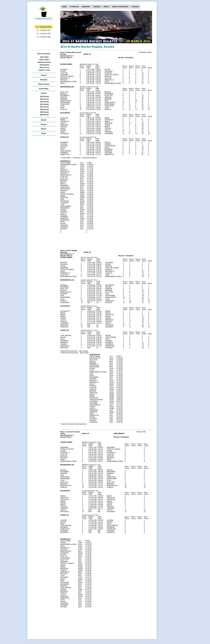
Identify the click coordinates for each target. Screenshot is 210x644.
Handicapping (44, 65)
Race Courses (44, 67)
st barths (74, 7)
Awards (44, 120)
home (64, 7)
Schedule (44, 80)
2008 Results (44, 115)
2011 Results (44, 107)
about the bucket (120, 7)
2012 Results (44, 104)
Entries (44, 75)
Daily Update (44, 57)
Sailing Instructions (44, 62)
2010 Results (44, 110)
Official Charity (44, 84)
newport (86, 7)
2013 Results (44, 102)
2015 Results (44, 97)
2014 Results (44, 99)
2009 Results (44, 112)
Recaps (44, 124)
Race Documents (44, 54)
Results (44, 93)
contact (135, 7)
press (106, 7)
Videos (44, 133)
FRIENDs (97, 7)
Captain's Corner (44, 70)
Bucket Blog (44, 89)
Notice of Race (44, 60)
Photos (44, 129)
